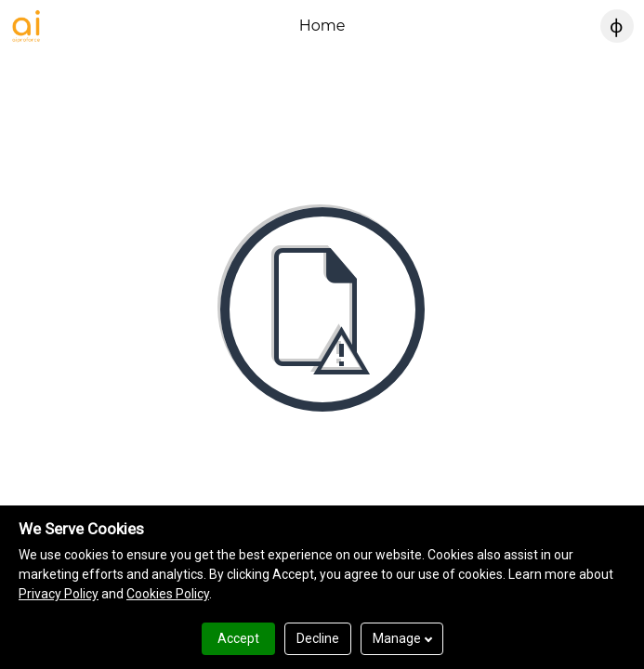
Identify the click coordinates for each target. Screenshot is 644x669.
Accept (238, 638)
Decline (318, 638)
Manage (402, 638)
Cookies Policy (168, 594)
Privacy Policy (59, 594)
